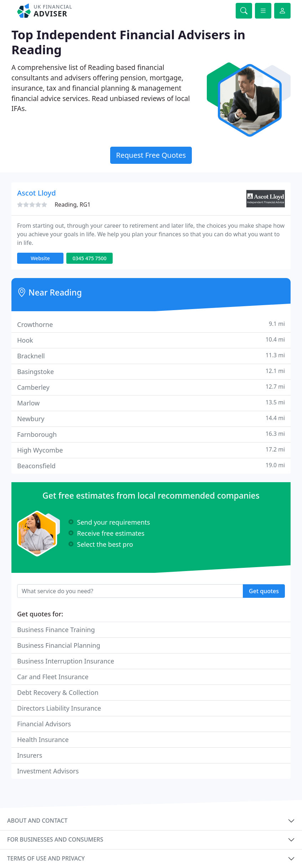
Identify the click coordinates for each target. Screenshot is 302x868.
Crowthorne (151, 324)
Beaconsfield (151, 466)
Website (40, 258)
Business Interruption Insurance (66, 661)
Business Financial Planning (59, 645)
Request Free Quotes (151, 155)
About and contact (37, 821)
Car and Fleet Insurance (53, 677)
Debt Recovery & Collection (58, 692)
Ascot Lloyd (37, 193)
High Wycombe (151, 450)
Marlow (151, 403)
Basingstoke (151, 371)
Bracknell (151, 356)
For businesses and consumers (55, 839)
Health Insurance (43, 740)
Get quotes (264, 591)
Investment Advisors (48, 771)
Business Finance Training (56, 630)
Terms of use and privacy (46, 858)
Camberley (151, 387)
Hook (151, 340)
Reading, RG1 (73, 205)
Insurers (30, 755)
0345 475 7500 (89, 258)
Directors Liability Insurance (59, 708)
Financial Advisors (44, 724)
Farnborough (151, 434)
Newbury (151, 418)
